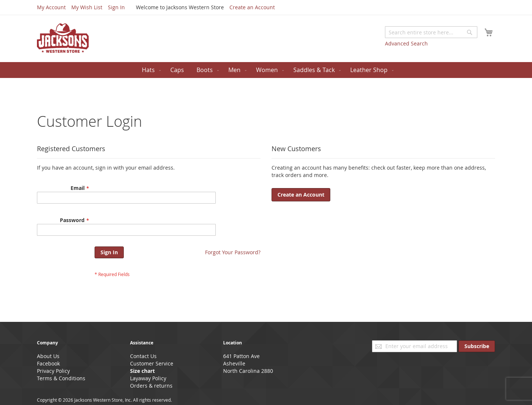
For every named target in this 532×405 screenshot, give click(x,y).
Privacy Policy (53, 371)
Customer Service (152, 363)
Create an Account (252, 7)
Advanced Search (406, 43)
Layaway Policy (148, 378)
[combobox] (431, 32)
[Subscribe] (477, 346)
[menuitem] (150, 70)
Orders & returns (151, 386)
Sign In (116, 7)
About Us (48, 356)
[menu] (266, 70)
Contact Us (143, 356)
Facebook (48, 363)
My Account (51, 7)
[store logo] (63, 38)
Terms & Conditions (61, 378)
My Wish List (87, 7)
